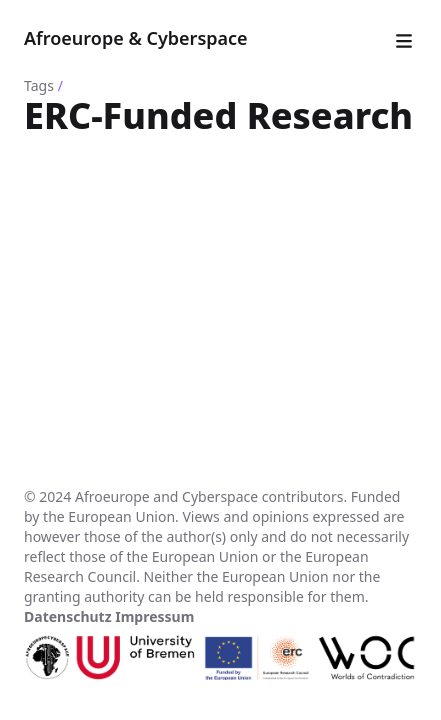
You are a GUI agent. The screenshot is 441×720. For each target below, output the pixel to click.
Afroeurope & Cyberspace (136, 38)
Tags (39, 85)
